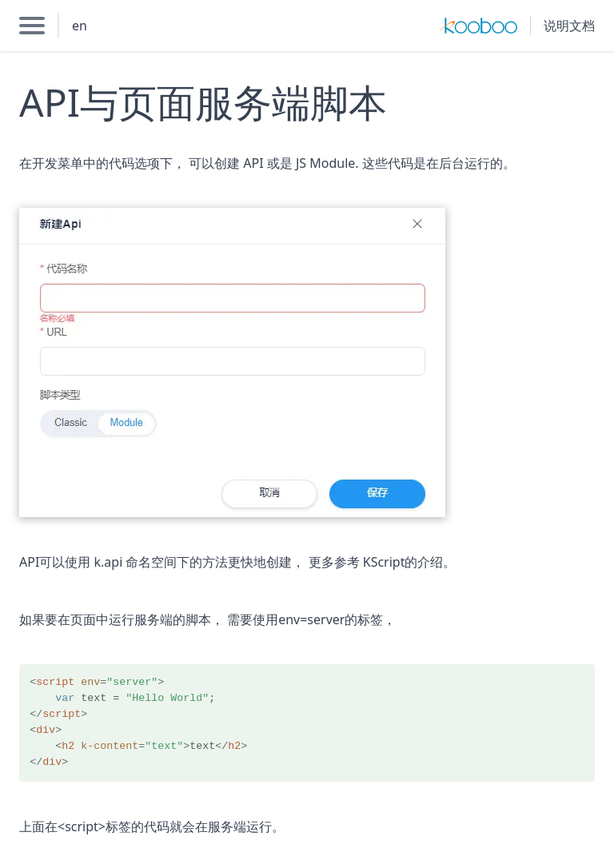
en (80, 26)
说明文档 (569, 26)
